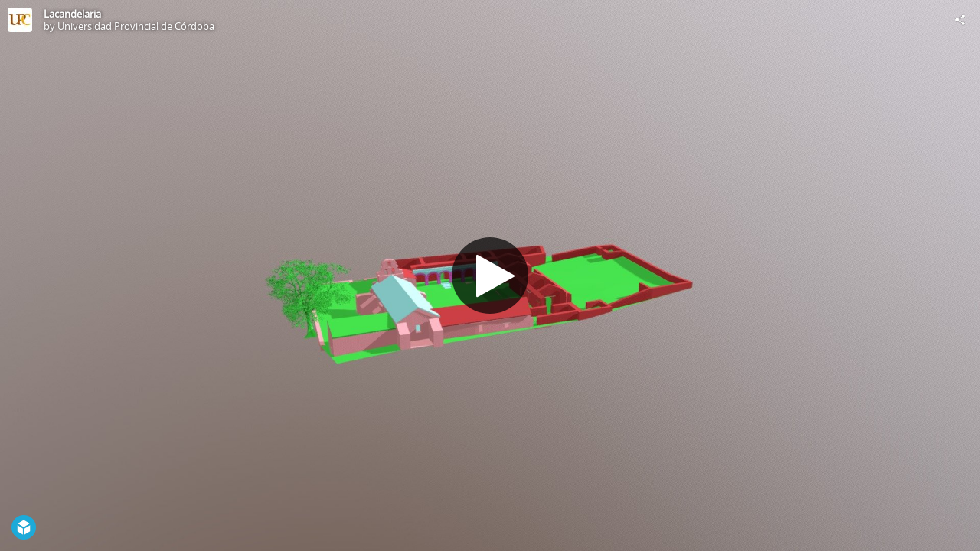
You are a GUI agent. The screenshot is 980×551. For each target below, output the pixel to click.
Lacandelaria (72, 14)
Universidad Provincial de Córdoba (136, 26)
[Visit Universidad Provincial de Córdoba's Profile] (20, 20)
